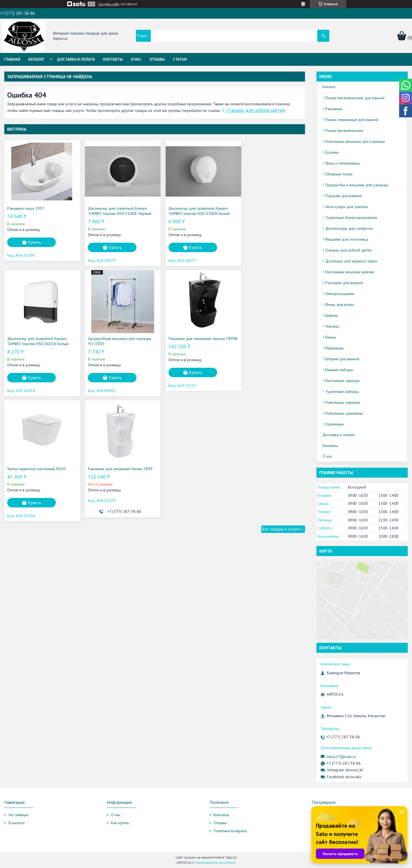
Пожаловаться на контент (215, 862)
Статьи (180, 59)
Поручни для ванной (343, 196)
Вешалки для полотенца (347, 239)
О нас (136, 59)
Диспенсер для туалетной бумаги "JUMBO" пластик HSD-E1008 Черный (115, 211)
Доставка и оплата (76, 59)
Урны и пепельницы (342, 163)
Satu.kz (231, 857)
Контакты (113, 59)
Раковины (334, 109)
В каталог (17, 823)
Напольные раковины (344, 413)
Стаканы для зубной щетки (256, 110)
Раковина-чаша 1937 (26, 208)
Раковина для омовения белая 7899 (269, 339)
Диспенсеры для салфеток (349, 228)
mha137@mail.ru (341, 757)
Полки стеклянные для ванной (352, 120)
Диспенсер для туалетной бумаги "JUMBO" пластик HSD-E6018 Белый (267, 211)
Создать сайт (109, 4)
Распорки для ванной (344, 283)
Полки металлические (344, 131)
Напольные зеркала (343, 402)
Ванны (331, 337)
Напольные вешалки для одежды (355, 141)
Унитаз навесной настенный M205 (189, 339)
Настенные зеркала (342, 381)
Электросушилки (340, 294)
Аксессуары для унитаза (346, 207)
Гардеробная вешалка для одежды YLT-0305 (39, 341)
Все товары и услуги (281, 404)
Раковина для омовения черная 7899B (112, 341)
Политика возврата (230, 831)
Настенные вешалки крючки (350, 272)
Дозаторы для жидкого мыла (351, 261)
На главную (19, 815)
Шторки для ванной (342, 359)
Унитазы (332, 326)
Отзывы (157, 59)
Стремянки (334, 424)
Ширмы (332, 315)
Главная (12, 59)
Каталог (36, 59)
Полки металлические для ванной (355, 98)
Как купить (120, 823)
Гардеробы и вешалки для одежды (357, 185)
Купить (35, 242)
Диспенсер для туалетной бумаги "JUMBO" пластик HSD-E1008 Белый (191, 211)
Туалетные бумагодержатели (351, 218)
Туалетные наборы (342, 392)
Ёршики (332, 152)
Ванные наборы (339, 370)
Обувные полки (339, 174)
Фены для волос (340, 305)
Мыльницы (334, 348)
